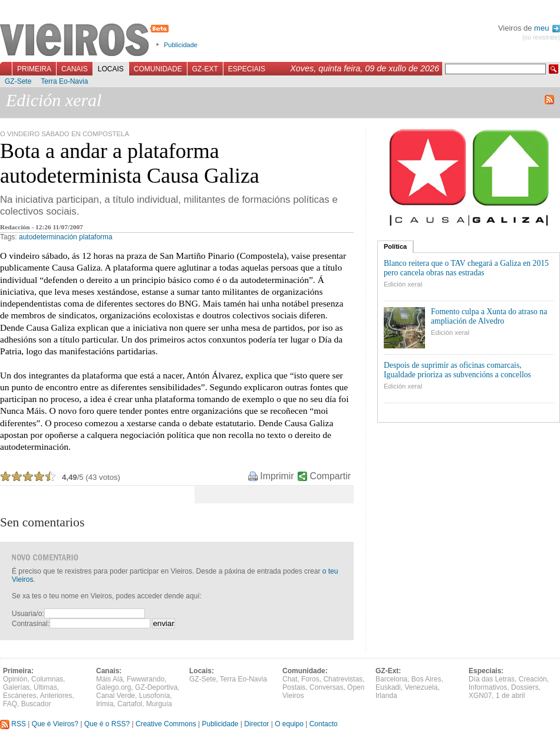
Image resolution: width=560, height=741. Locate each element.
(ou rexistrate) (541, 37)
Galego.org (113, 687)
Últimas (45, 687)
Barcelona (391, 679)
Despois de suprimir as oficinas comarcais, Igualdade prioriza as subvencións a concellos (457, 370)
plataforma (96, 237)
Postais (294, 687)
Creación (533, 679)
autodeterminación (48, 237)
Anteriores (56, 696)
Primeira (34, 69)
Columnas (47, 679)
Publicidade (181, 45)
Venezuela (421, 687)
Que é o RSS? (107, 724)
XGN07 (480, 696)
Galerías (16, 687)
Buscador (36, 704)
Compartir (330, 476)
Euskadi (388, 687)
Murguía (159, 704)
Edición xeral (403, 284)
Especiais (247, 69)
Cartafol (130, 704)
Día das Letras (492, 679)
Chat (290, 679)
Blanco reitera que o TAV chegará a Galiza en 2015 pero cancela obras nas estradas (466, 268)
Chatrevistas (343, 679)
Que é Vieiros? (55, 724)
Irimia (105, 704)
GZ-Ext (205, 69)
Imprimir (277, 476)
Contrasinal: (31, 624)
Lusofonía (155, 696)
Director (256, 724)
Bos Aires (426, 679)
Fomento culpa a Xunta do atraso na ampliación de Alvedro (489, 316)
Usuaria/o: (28, 614)
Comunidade (158, 69)
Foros (310, 679)
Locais (111, 69)
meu (547, 28)
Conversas (326, 687)
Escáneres (20, 696)
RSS (13, 724)
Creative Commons (166, 724)
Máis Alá (109, 679)
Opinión (15, 679)
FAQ (10, 704)
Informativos (488, 687)
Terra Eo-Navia (64, 81)
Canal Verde (116, 696)
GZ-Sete (18, 81)
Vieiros (86, 41)
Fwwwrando (146, 679)
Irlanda (386, 696)
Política (395, 246)
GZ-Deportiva (156, 687)
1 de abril (510, 696)
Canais (75, 69)
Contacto (324, 724)
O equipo (289, 724)
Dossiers (525, 687)
